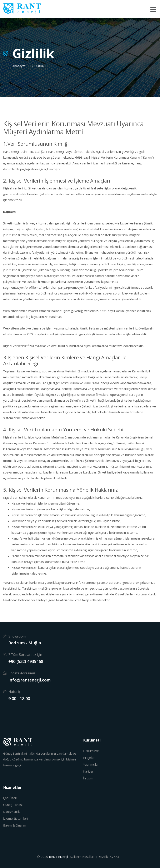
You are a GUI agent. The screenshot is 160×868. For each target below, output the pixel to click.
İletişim (88, 778)
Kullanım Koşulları (82, 857)
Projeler (89, 758)
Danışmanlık (11, 812)
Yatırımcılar (91, 764)
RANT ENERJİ (58, 857)
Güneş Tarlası (13, 805)
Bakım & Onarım (15, 825)
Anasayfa (19, 66)
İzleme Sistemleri (15, 818)
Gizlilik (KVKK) (109, 857)
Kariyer (88, 771)
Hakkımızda (91, 751)
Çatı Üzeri (10, 798)
